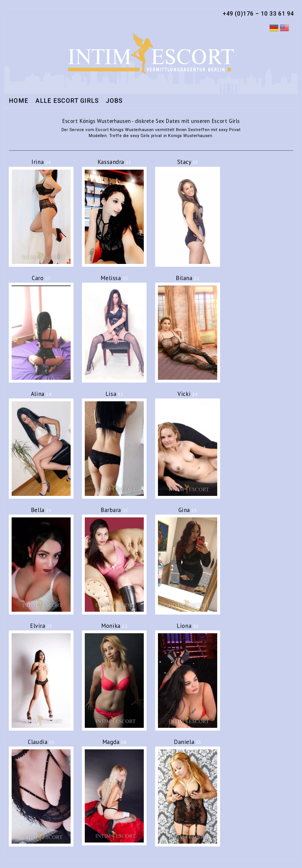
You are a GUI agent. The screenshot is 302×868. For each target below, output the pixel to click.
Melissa (114, 278)
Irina (41, 162)
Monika (114, 626)
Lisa (114, 394)
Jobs (114, 101)
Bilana (188, 278)
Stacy (188, 162)
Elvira (41, 626)
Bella (41, 510)
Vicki (188, 394)
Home (19, 101)
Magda (115, 742)
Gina (188, 510)
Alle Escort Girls (67, 101)
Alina (41, 394)
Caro (41, 278)
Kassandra (114, 162)
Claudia (41, 742)
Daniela (188, 742)
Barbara (114, 510)
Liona (188, 626)
